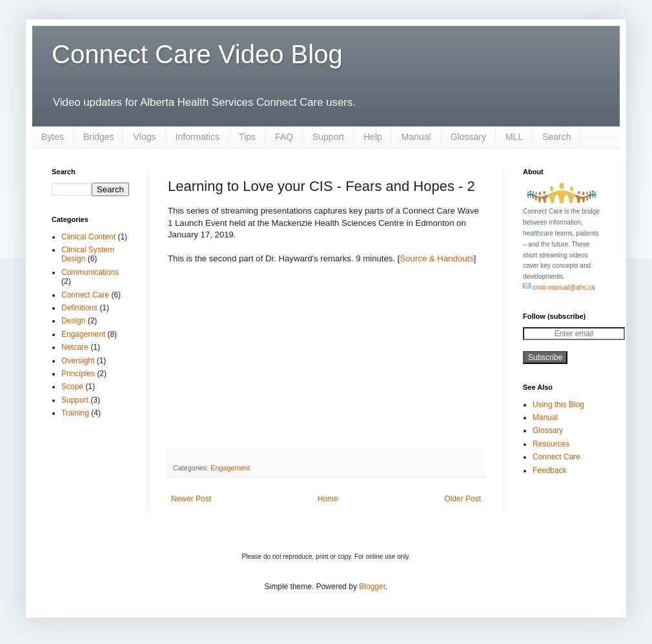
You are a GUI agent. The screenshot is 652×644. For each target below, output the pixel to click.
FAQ (284, 137)
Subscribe (545, 357)
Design (73, 321)
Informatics (198, 137)
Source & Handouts (436, 258)
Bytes (53, 137)
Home (328, 499)
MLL (514, 137)
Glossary (468, 137)
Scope (72, 387)
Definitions (79, 308)
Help (373, 137)
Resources (551, 444)
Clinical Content (88, 237)
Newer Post (191, 499)
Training (75, 413)
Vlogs (144, 137)
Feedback (550, 470)
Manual (416, 137)
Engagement (230, 468)
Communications (90, 272)
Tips (247, 137)
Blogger (372, 587)
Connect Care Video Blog (197, 54)
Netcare (75, 347)
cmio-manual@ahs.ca (559, 287)
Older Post (463, 499)
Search (556, 137)
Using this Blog (558, 405)
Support (328, 137)
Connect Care (85, 295)
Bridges (98, 137)
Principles (78, 374)
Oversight (78, 361)
